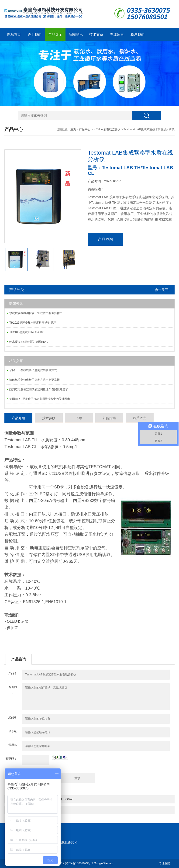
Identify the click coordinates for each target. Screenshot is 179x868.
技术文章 (96, 34)
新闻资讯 (76, 34)
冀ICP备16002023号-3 (79, 863)
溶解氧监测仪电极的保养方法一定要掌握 (34, 380)
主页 (73, 129)
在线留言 (117, 34)
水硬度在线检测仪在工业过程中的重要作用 (36, 313)
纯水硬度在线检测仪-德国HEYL (29, 342)
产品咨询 (105, 239)
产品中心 (85, 129)
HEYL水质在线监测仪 (107, 129)
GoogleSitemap (104, 863)
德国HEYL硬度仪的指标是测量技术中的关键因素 (40, 399)
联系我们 (138, 34)
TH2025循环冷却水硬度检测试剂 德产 (33, 323)
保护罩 (12, 628)
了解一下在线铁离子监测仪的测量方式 (33, 370)
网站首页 (14, 34)
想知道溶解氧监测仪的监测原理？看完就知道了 (39, 389)
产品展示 (55, 34)
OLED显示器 (17, 621)
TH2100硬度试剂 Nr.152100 (27, 332)
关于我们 (34, 34)
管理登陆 (165, 863)
